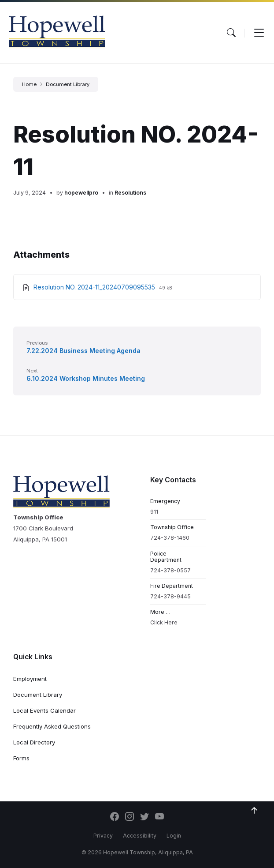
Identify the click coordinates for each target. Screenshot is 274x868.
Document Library (68, 84)
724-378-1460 (170, 538)
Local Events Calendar (44, 710)
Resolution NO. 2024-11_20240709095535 (95, 287)
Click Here (164, 622)
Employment (30, 679)
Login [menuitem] (174, 836)
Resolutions (130, 193)
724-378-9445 (170, 596)
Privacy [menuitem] (103, 836)
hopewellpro (81, 193)
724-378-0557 (170, 570)
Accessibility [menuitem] (140, 836)
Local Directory (34, 742)
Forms (21, 758)
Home (29, 84)
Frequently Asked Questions (52, 726)
